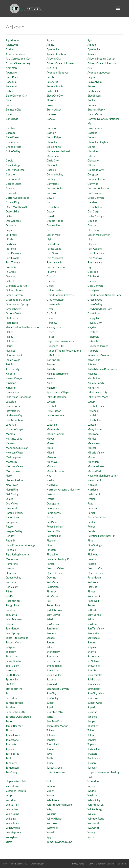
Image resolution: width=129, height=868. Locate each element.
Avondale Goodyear (58, 73)
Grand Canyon (14, 295)
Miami (50, 453)
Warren (51, 795)
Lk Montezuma (55, 415)
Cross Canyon (96, 198)
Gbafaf (50, 276)
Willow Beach (54, 819)
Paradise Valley (15, 513)
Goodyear (93, 290)
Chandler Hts (13, 147)
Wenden (11, 800)
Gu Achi (51, 313)
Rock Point (94, 596)
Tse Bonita (94, 758)
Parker (91, 513)
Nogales (92, 485)
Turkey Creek (54, 768)
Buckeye (92, 105)
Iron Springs (53, 360)
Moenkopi (93, 462)
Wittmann (52, 828)
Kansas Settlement (57, 374)
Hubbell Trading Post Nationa (64, 351)
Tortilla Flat (94, 749)
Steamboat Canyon (58, 689)
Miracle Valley (96, 453)
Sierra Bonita (13, 661)
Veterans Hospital (16, 791)
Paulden (92, 522)
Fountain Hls (95, 262)
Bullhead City (14, 110)
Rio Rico (10, 596)
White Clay (94, 800)
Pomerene (12, 564)
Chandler (52, 142)
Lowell (50, 420)
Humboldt (93, 351)
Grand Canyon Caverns (60, 295)
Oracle (50, 499)
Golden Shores (14, 290)
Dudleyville (53, 225)
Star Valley (94, 684)
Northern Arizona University (63, 490)
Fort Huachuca (96, 253)
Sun (8, 693)
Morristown (13, 471)
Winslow (52, 823)
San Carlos (53, 624)
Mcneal (51, 443)
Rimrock (51, 591)
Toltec (91, 735)
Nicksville (52, 485)
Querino (51, 577)
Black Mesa (94, 96)
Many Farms (95, 429)
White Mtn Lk (95, 805)
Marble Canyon (56, 434)
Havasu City (95, 323)
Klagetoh (52, 388)
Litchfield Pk (13, 411)
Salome (10, 624)
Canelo (51, 119)
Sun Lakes (11, 698)
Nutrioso (93, 490)
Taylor (9, 721)
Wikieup (51, 814)
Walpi (9, 795)
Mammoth (53, 429)
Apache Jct (53, 49)
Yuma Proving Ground (59, 842)
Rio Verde (52, 596)
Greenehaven (14, 309)
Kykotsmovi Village (58, 392)
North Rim (12, 490)
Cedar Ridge (54, 137)
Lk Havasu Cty (14, 415)
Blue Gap (52, 100)
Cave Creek (12, 137)
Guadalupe (94, 313)
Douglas (92, 221)
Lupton (92, 425)
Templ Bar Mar (14, 726)
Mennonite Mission (17, 448)
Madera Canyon (15, 429)
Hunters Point (14, 355)
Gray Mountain (55, 300)
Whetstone (53, 800)
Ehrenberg (94, 230)
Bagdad (92, 77)
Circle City (53, 160)
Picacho (51, 540)
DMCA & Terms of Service (101, 864)
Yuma (9, 842)
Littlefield (93, 411)
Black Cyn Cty (55, 96)
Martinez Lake (14, 439)
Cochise (51, 170)
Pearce (91, 527)
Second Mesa (13, 642)
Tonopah (11, 744)
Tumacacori (12, 768)
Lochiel (92, 415)
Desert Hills (13, 211)
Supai (50, 707)
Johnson (92, 364)
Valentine (93, 781)
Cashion (51, 133)
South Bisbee (13, 675)
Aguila (50, 40)
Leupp (91, 402)
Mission (51, 457)
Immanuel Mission (98, 355)
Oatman (51, 494)
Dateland (93, 202)
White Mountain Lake (59, 805)
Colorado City (96, 170)
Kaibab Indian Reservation (103, 369)
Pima (90, 540)
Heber (9, 332)
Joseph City (13, 369)
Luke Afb (11, 425)
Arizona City (54, 59)
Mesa (50, 448)
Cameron (52, 114)
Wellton (92, 795)
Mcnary (10, 443)
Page (90, 503)
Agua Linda (12, 40)
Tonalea (51, 740)
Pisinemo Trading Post (59, 559)
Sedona (51, 642)
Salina (91, 619)
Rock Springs (13, 601)
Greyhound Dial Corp (100, 309)
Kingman (11, 383)
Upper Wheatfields (17, 781)
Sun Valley (52, 698)
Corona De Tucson (98, 188)
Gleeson (51, 281)
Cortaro (51, 193)
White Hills (12, 805)
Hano (50, 318)
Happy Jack (94, 318)
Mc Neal (92, 439)
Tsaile (50, 758)
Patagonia (12, 522)
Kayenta (92, 374)
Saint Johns (94, 615)
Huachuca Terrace (98, 346)
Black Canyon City (16, 96)
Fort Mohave (95, 258)
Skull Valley (12, 666)
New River (12, 485)
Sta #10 (10, 684)
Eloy (90, 239)
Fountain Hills (55, 262)
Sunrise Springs (15, 703)
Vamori (51, 786)
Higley (9, 337)
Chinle (91, 147)
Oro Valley (12, 503)
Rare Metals (94, 577)
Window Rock (96, 819)
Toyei (50, 754)
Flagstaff (93, 244)
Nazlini (51, 480)
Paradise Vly (54, 513)
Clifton (92, 165)
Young (91, 832)
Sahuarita (11, 615)
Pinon (91, 550)
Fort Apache (95, 249)
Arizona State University (102, 63)
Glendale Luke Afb (16, 286)
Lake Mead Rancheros (18, 397)
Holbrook (93, 337)
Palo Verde (12, 508)
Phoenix (10, 540)
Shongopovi (53, 652)
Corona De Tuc (55, 188)
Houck (9, 346)
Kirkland (11, 388)
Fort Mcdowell (55, 258)
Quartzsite (12, 573)
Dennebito (53, 207)
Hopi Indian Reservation (61, 341)
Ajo (90, 40)
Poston (92, 564)
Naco (9, 476)
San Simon (52, 628)
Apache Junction (15, 54)
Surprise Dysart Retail (18, 717)
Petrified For (54, 536)
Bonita (91, 100)
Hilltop (51, 337)
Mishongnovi (13, 457)
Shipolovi (11, 652)
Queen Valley (13, 577)
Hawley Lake (54, 327)
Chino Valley (13, 151)
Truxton (92, 754)
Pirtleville (52, 554)
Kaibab (51, 369)
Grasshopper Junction (19, 300)
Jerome (51, 364)
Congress (93, 174)
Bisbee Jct (52, 91)
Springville (12, 679)
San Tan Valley (96, 628)
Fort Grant (53, 253)
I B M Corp (53, 355)
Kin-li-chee (94, 378)
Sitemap (122, 864)
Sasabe (51, 638)
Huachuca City (55, 346)
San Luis (92, 624)
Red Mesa (52, 582)
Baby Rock (12, 77)
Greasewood (95, 300)
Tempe (91, 721)
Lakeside (11, 402)
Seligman (11, 647)
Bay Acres (52, 82)
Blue (8, 100)
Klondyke (93, 388)
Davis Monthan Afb (17, 207)
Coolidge (52, 179)
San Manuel (13, 628)
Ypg (49, 837)
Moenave (52, 462)
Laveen (51, 402)
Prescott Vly (95, 568)
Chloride (93, 151)
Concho (10, 174)
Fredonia (11, 267)
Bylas (9, 114)
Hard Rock (12, 323)
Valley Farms (13, 786)
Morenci (51, 466)
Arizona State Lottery (18, 63)
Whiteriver (12, 809)
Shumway (52, 656)
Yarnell (51, 832)
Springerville (95, 675)
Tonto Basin (53, 744)
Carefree (11, 128)
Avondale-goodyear (99, 73)
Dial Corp (93, 211)
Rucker (92, 605)
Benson (92, 86)
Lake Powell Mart (98, 397)
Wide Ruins (12, 814)
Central (92, 137)
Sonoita (92, 670)
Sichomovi (93, 656)
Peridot (10, 536)
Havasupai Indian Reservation (23, 327)
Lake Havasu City (98, 392)
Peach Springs (55, 527)
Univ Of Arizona (56, 772)
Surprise (92, 712)
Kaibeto (10, 374)
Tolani (91, 730)
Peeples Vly (53, 531)
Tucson (92, 763)
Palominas (53, 508)
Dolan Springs (96, 216)
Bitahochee (94, 91)
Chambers (12, 142)
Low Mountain (14, 420)
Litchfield (52, 406)
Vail (49, 781)
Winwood (93, 823)
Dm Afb (51, 216)
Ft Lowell (52, 272)
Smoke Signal (54, 666)
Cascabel (11, 133)
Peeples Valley (14, 531)
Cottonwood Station (18, 198)
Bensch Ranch (55, 86)
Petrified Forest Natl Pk (101, 536)
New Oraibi (94, 480)
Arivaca (92, 54)
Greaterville (53, 304)
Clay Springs (13, 165)
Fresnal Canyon (56, 267)
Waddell (92, 791)
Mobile (92, 457)
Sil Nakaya (93, 661)
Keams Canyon (14, 378)
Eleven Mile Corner (99, 235)
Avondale (11, 73)
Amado (92, 45)
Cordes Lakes (13, 184)
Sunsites (11, 707)
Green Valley (95, 304)
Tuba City (11, 763)
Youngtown (12, 837)
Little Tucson (54, 411)
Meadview (94, 443)
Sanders (51, 633)
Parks (50, 517)
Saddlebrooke (55, 610)
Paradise (93, 508)
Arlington (11, 68)
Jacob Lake (94, 360)
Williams (11, 819)
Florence (11, 249)
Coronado (12, 193)
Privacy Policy (78, 864)
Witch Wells (13, 828)
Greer (50, 309)
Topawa (92, 744)
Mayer (50, 439)
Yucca (91, 837)
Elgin (49, 239)
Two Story (12, 772)
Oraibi (91, 499)
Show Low (12, 656)
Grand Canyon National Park (104, 295)
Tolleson (51, 735)
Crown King (13, 202)
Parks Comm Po (97, 517)
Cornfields (53, 184)
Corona (10, 188)
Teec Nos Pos (54, 721)
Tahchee (92, 717)
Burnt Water (54, 110)
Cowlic (50, 198)
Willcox (92, 814)
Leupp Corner (14, 406)
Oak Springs (13, 494)
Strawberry (94, 689)
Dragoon (11, 225)
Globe (50, 286)
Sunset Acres (95, 703)
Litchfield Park (96, 406)
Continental (13, 179)
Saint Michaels (14, 619)
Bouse (9, 105)
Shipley (92, 647)
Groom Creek (14, 313)
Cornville (93, 184)
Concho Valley (55, 174)
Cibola (9, 160)
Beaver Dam (95, 82)
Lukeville (52, 425)
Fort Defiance (14, 253)
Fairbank (11, 244)
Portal (50, 564)
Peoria (91, 531)
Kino (49, 383)
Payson (10, 527)
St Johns (51, 679)
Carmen (51, 128)
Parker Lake (13, 517)
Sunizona (93, 698)
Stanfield (52, 684)
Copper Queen (96, 179)
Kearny (51, 378)
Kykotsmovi (13, 392)
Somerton (52, 670)
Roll (49, 601)
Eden (49, 230)
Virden (50, 791)
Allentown (12, 45)
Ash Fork (52, 68)
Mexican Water (15, 453)
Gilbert (10, 281)
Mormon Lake (96, 466)
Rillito (9, 591)
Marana (10, 434)
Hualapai (11, 351)
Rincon (92, 591)
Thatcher (93, 726)
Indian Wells (13, 360)
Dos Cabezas (13, 221)
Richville (92, 587)
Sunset (50, 703)
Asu (90, 68)
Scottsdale (94, 638)
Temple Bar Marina (57, 726)
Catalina (92, 133)
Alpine (50, 45)
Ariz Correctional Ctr (18, 59)
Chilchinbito (54, 147)
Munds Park (95, 471)
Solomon (11, 670)
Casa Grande (95, 128)
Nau (49, 476)
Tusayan (92, 768)
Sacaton (10, 610)
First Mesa (53, 244)
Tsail (8, 758)
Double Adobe (55, 221)
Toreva (50, 749)
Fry (89, 267)
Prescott (11, 568)
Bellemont (12, 86)
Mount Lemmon (56, 471)
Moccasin (11, 462)
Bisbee (10, 91)
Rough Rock (13, 605)
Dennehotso (95, 207)
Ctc (49, 202)
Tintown (11, 730)
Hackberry (12, 318)
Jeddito (10, 364)
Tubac (50, 763)
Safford (92, 610)
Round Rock (53, 605)
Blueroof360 (21, 864)
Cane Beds (12, 119)
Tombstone (12, 740)
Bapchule (11, 82)
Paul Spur (52, 522)
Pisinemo (93, 554)
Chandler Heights (98, 142)
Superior (92, 707)
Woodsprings (14, 832)
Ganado (10, 276)
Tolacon (51, 730)
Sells (49, 647)
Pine (49, 545)
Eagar (9, 230)
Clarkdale (93, 160)
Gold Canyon (95, 286)
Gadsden (93, 272)
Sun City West (96, 693)
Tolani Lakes (13, 735)
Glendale (93, 281)
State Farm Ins (14, 689)
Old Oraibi (94, 494)
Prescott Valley (55, 568)
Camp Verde (95, 114)
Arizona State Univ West (61, 63)
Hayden (92, 327)
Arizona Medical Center (101, 59)
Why (49, 809)
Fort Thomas (13, 262)
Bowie (50, 105)
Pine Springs (95, 545)
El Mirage (11, 235)
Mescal (92, 448)
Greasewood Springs (18, 304)
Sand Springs (13, 633)
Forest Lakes (54, 249)
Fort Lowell (12, 258)
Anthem (10, 49)
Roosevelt (93, 601)
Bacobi (50, 77)
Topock (10, 749)
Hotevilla (93, 341)
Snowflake (94, 666)
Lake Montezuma (57, 397)
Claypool (52, 165)
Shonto (92, 652)
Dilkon (10, 216)
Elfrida (9, 239)
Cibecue (92, 156)
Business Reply (96, 110)
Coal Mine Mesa (15, 170)
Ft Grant (11, 272)
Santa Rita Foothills (17, 638)
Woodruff (93, 828)
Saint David (53, 615)
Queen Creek (54, 573)
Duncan (92, 225)
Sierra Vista (53, 661)
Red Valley (12, 587)
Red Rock (93, 582)
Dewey (51, 211)
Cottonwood (95, 193)
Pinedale (11, 550)
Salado (50, 619)
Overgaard (53, 503)
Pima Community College (20, 545)
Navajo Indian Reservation (103, 476)
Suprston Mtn (55, 712)
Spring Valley (54, 675)
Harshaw (52, 323)
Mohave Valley (14, 466)
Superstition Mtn (16, 712)
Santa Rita (93, 633)
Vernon (92, 786)
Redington (53, 587)
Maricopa (93, 434)
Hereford (93, 332)
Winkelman (12, 823)
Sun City (51, 693)
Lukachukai (94, 420)
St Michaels (94, 679)
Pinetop (51, 550)
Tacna (50, 717)
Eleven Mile (53, 235)
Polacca (92, 559)
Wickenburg (95, 809)
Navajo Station (14, 480)
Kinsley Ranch (96, 383)
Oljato (9, 499)
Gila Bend (93, 276)
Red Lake (11, 582)
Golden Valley (55, 290)
